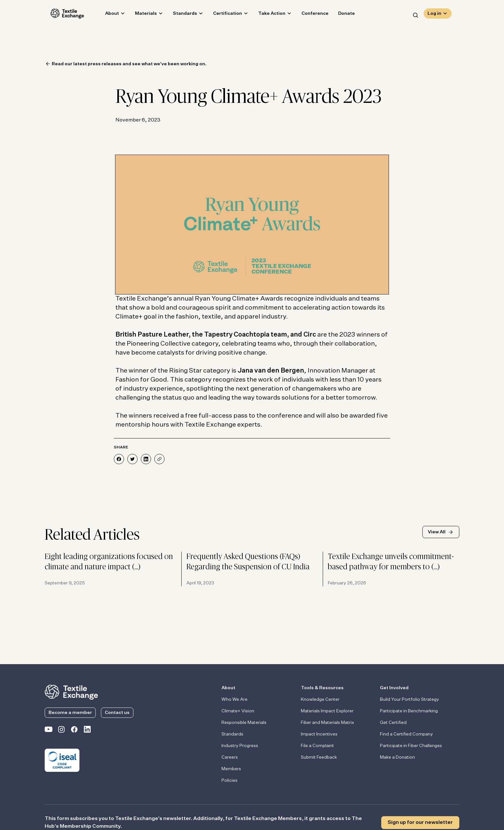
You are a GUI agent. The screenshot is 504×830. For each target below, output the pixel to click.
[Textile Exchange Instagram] (61, 731)
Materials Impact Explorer (327, 711)
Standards (179, 15)
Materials (140, 15)
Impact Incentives (319, 734)
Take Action (266, 15)
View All (437, 532)
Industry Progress (240, 746)
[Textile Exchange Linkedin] (87, 731)
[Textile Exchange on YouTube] (49, 731)
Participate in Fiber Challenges (411, 746)
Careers (230, 757)
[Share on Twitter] (132, 459)
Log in (434, 15)
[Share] (159, 459)
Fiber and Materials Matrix (328, 723)
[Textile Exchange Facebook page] (74, 731)
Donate (341, 15)
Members (231, 769)
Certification (222, 15)
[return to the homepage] (71, 691)
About (106, 15)
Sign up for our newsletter (420, 823)
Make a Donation (397, 757)
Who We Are (234, 699)
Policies (230, 780)
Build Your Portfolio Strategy (410, 699)
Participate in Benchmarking (409, 711)
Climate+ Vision (238, 711)
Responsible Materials (244, 723)
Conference (309, 15)
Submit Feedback (319, 757)
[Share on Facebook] (119, 459)
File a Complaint (317, 746)
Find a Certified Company (406, 734)
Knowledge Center (320, 699)
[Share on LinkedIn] (146, 459)
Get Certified (393, 723)
